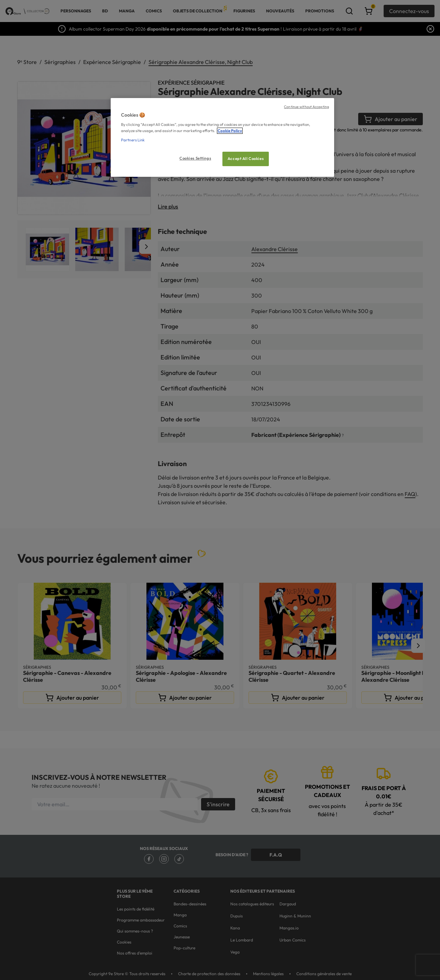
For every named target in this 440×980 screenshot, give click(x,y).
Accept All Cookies (246, 159)
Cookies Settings (195, 158)
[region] (222, 137)
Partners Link (133, 140)
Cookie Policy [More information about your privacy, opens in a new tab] (230, 131)
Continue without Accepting (306, 107)
